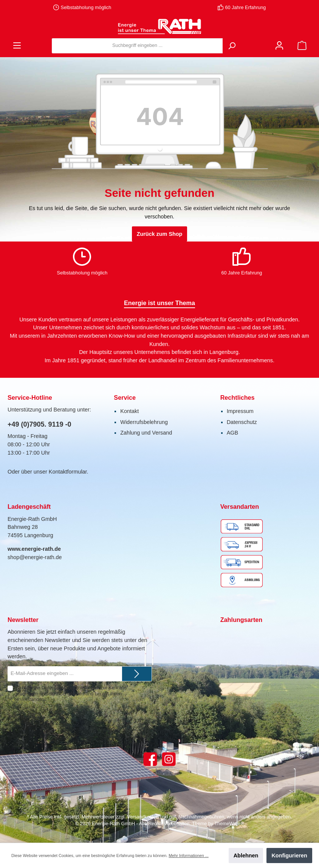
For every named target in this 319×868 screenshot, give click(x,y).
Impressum (240, 411)
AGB (232, 433)
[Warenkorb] (302, 46)
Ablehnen (246, 856)
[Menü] (17, 46)
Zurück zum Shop (160, 234)
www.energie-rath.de (34, 549)
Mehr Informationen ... (188, 856)
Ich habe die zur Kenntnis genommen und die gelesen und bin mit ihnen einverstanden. (71, 693)
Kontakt (129, 411)
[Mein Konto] (279, 46)
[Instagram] (169, 759)
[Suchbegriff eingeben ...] (137, 46)
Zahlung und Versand (146, 433)
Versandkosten (143, 817)
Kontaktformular (68, 472)
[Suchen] (232, 46)
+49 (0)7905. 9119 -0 (39, 424)
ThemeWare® (229, 824)
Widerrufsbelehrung (144, 422)
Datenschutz (242, 422)
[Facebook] (150, 759)
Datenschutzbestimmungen (70, 688)
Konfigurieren (289, 856)
